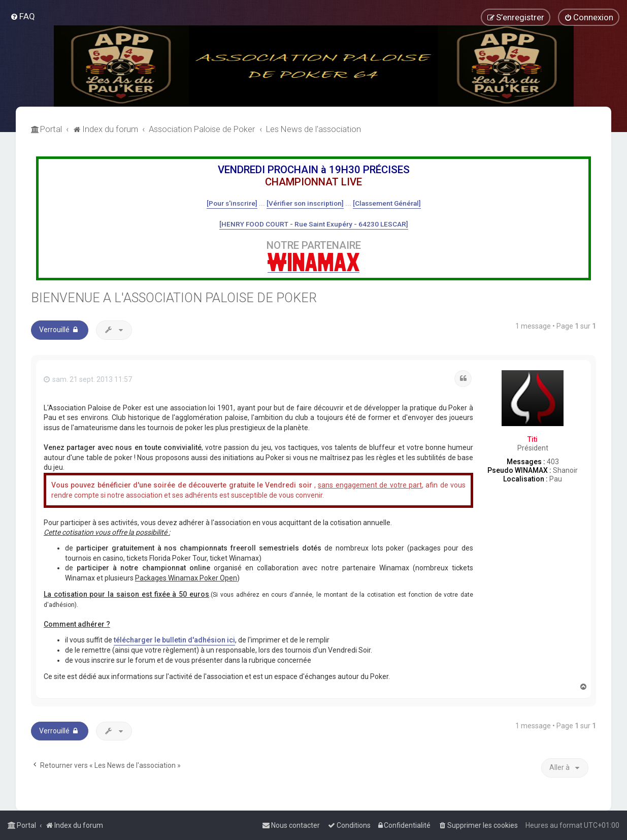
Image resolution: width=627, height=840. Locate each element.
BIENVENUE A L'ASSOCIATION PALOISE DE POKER (174, 298)
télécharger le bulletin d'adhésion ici (174, 640)
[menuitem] (23, 16)
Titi (533, 439)
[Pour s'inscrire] (232, 203)
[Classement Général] (387, 203)
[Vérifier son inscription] (305, 203)
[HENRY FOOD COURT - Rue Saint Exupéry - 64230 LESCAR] (314, 224)
